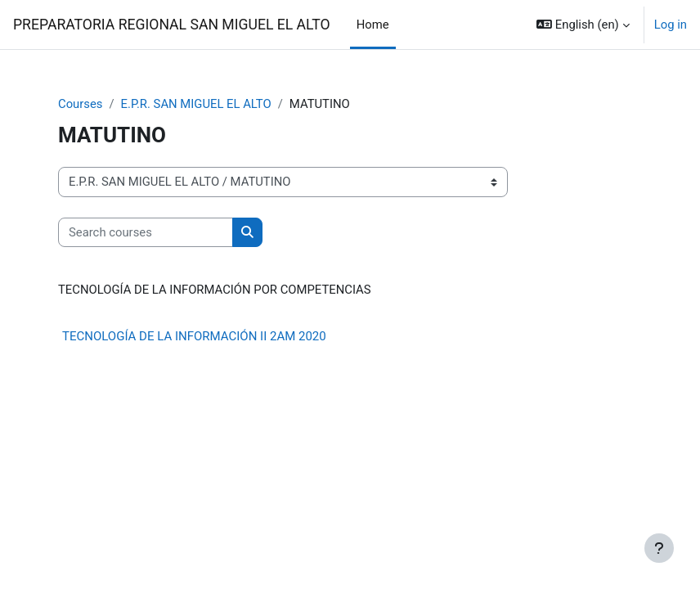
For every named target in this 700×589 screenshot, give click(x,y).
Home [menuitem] (373, 25)
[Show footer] (659, 548)
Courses (80, 104)
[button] (583, 25)
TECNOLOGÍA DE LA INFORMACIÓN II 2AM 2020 (194, 336)
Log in (671, 25)
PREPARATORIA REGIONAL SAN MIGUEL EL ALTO (172, 25)
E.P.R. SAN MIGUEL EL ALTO (196, 104)
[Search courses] (146, 232)
